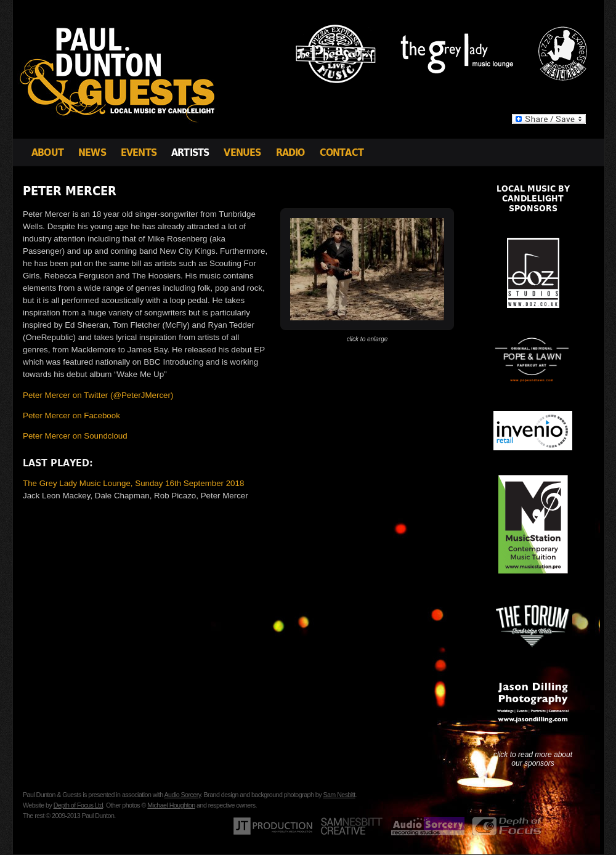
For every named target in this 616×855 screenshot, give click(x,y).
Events (139, 152)
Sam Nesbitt (339, 795)
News (92, 152)
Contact (342, 152)
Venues (242, 152)
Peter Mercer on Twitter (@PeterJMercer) (98, 395)
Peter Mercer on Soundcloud (75, 436)
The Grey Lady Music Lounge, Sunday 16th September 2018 (133, 483)
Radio (290, 152)
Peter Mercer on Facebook (71, 415)
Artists (190, 152)
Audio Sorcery (182, 795)
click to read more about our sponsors (533, 759)
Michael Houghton (171, 805)
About (47, 152)
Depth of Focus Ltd (78, 805)
